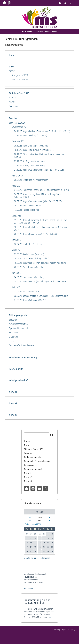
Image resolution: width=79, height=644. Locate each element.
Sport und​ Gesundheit (19, 328)
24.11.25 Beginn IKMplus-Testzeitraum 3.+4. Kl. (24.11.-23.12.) (42, 131)
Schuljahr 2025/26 (17, 123)
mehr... (52, 617)
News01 (13, 392)
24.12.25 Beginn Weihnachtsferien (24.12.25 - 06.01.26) (39, 170)
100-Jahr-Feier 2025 (19, 93)
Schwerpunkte (16, 369)
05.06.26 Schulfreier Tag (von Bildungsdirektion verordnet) (40, 281)
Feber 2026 (17, 186)
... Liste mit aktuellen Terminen (37, 558)
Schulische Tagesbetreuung (23, 358)
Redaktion (13, 106)
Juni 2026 (16, 273)
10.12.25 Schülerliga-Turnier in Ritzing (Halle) (34, 150)
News (12, 67)
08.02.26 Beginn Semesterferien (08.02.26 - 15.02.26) (38, 201)
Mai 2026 (16, 250)
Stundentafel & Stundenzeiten (22, 345)
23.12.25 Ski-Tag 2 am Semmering (29, 165)
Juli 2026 (16, 287)
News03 (13, 415)
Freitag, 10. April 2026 (33, 524)
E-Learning (14, 337)
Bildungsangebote (18, 315)
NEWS (12, 102)
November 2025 (19, 127)
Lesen (12, 341)
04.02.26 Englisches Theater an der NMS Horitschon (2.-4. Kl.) (41, 190)
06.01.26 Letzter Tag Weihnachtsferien (31, 180)
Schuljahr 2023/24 (20, 75)
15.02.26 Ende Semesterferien (27, 206)
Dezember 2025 (19, 141)
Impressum (29, 588)
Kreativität (13, 333)
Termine (13, 98)
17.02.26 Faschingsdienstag (27, 210)
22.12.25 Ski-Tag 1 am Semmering (29, 161)
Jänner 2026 (17, 176)
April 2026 (16, 240)
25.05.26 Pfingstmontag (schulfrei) (30, 267)
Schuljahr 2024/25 (20, 79)
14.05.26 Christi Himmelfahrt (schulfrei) (32, 259)
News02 (13, 403)
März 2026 (16, 216)
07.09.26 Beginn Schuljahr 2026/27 (30, 300)
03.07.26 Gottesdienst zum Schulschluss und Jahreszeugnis (41, 296)
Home (12, 55)
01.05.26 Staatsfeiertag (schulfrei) (29, 254)
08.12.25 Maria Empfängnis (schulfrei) (31, 146)
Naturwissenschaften (18, 324)
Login (74, 630)
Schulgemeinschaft (19, 380)
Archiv (12, 71)
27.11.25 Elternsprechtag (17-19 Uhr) (30, 135)
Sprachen (13, 320)
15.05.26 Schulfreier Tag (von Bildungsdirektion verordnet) (40, 263)
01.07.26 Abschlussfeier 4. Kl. (27, 292)
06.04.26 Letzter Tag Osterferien (28, 244)
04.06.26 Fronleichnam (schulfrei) (29, 277)
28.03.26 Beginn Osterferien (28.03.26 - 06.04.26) (36, 234)
